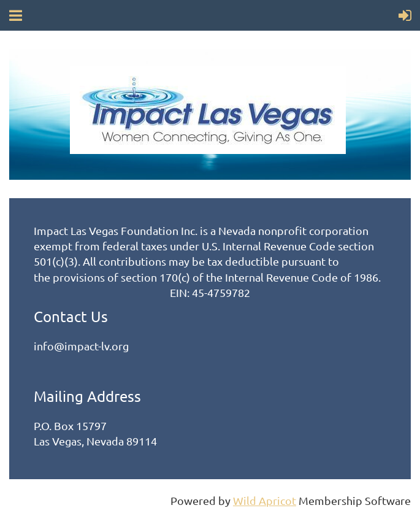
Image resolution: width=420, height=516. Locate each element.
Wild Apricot (265, 500)
